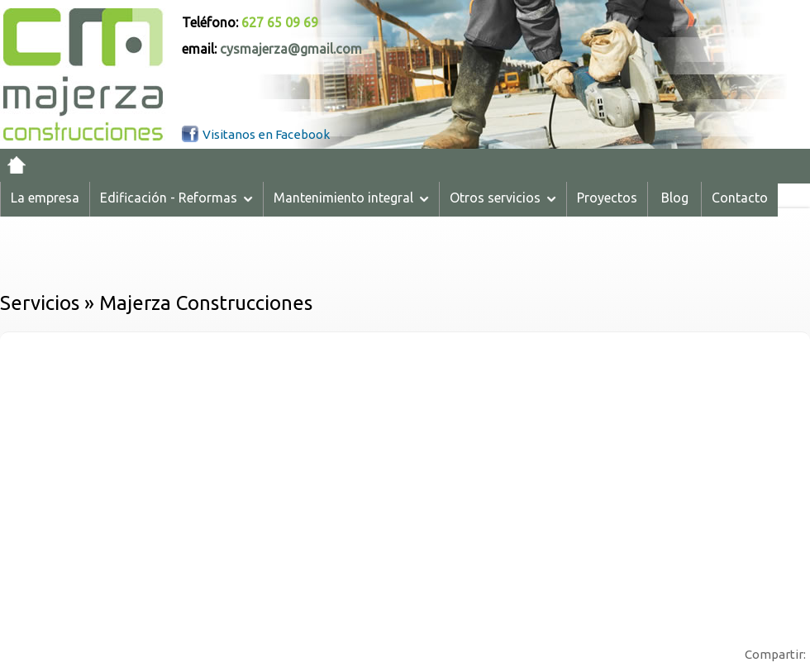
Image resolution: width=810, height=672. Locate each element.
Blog (675, 198)
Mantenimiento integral (351, 198)
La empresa (45, 198)
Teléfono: (250, 22)
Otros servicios (503, 198)
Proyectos (607, 198)
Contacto (740, 198)
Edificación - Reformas (176, 198)
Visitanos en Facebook (266, 134)
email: (272, 49)
